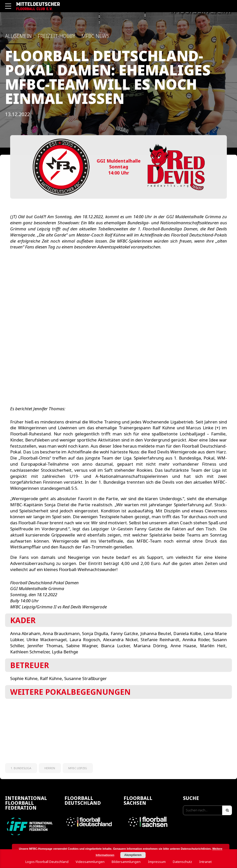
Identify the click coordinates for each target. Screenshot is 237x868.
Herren (50, 768)
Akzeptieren (133, 855)
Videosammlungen (90, 862)
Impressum (157, 862)
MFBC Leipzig (78, 768)
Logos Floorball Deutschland (47, 862)
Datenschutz (182, 862)
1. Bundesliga (21, 768)
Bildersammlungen (126, 862)
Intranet (205, 862)
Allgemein (18, 36)
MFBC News (95, 36)
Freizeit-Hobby (57, 36)
